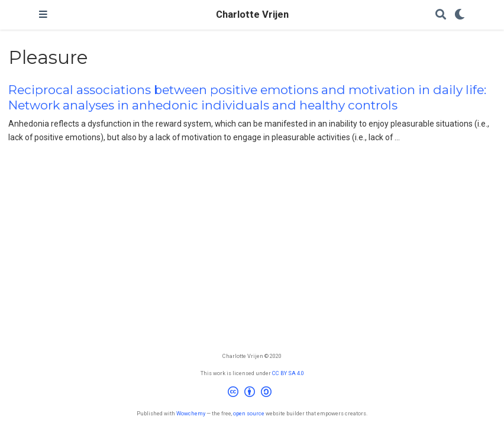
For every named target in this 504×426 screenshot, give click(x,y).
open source (249, 413)
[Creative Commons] (252, 393)
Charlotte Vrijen (252, 14)
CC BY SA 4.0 (288, 373)
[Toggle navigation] (43, 15)
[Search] (441, 15)
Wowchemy (191, 413)
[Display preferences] (460, 15)
